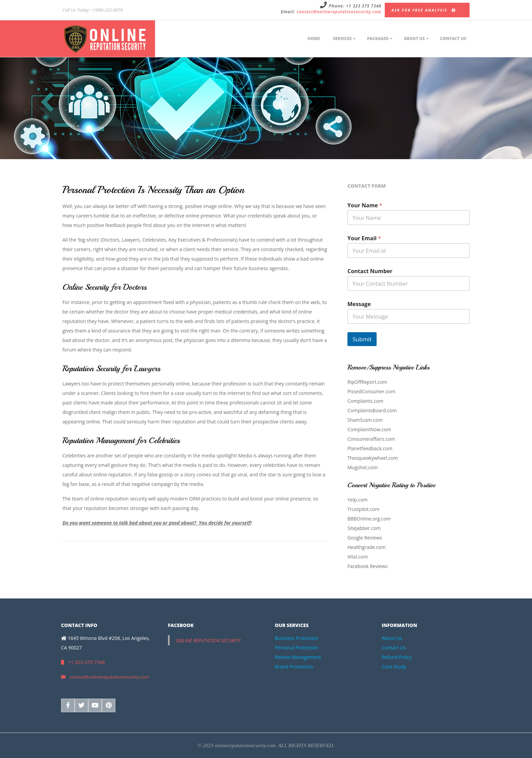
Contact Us (453, 39)
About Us (414, 39)
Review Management (298, 657)
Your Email (364, 238)
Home (314, 39)
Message (359, 304)
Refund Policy (397, 657)
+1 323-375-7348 (83, 662)
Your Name (365, 205)
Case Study (394, 667)
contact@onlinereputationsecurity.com (339, 12)
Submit (362, 339)
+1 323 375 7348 (364, 6)
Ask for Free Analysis (424, 10)
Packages (378, 39)
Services (342, 39)
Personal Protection (297, 648)
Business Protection (297, 638)
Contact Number (370, 271)
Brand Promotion (294, 667)
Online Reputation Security (208, 640)
